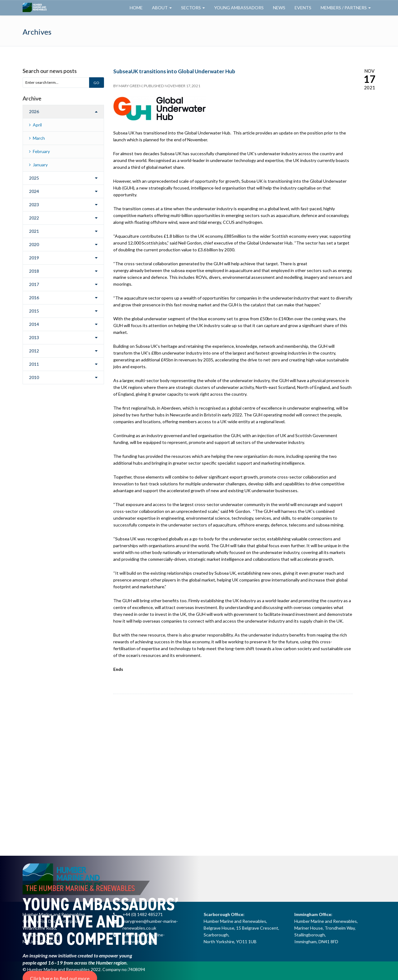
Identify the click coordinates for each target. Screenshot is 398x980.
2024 (34, 191)
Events (303, 8)
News (279, 8)
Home (136, 8)
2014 (34, 324)
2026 (34, 111)
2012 (34, 351)
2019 (34, 258)
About (162, 8)
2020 (34, 244)
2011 (34, 364)
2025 (34, 178)
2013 (34, 337)
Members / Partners (346, 8)
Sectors (193, 8)
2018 (34, 271)
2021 (34, 231)
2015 (34, 311)
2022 (34, 218)
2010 (34, 377)
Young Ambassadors (239, 8)
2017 (34, 284)
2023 (34, 205)
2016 (34, 298)
